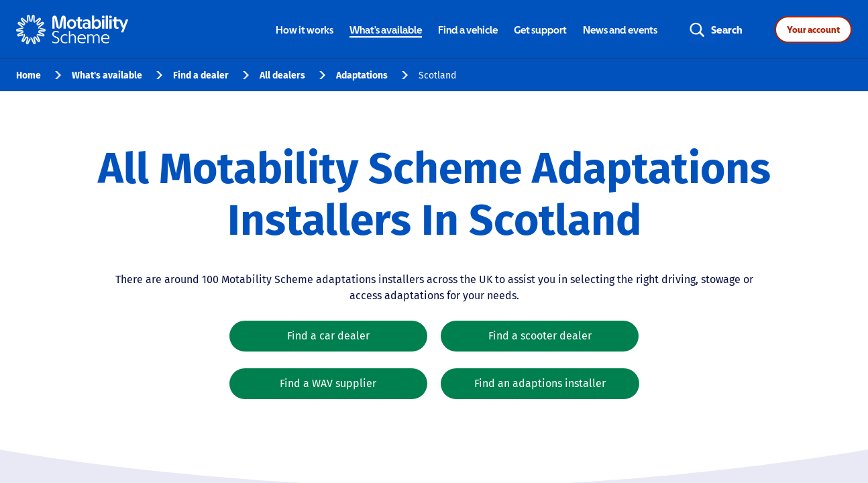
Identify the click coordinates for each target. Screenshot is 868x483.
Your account (813, 30)
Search (727, 30)
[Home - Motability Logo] (72, 30)
